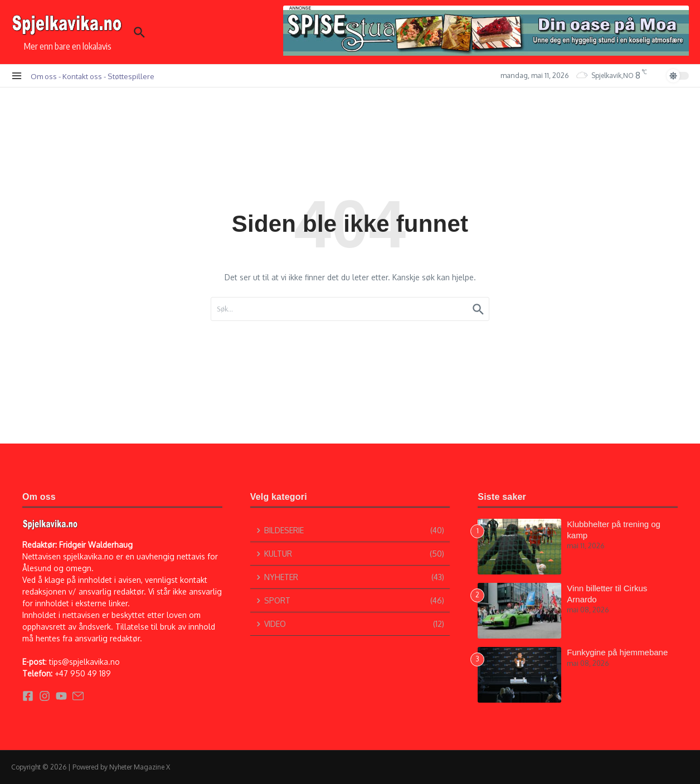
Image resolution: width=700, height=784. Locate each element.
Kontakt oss (82, 76)
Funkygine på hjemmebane (617, 652)
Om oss (44, 76)
